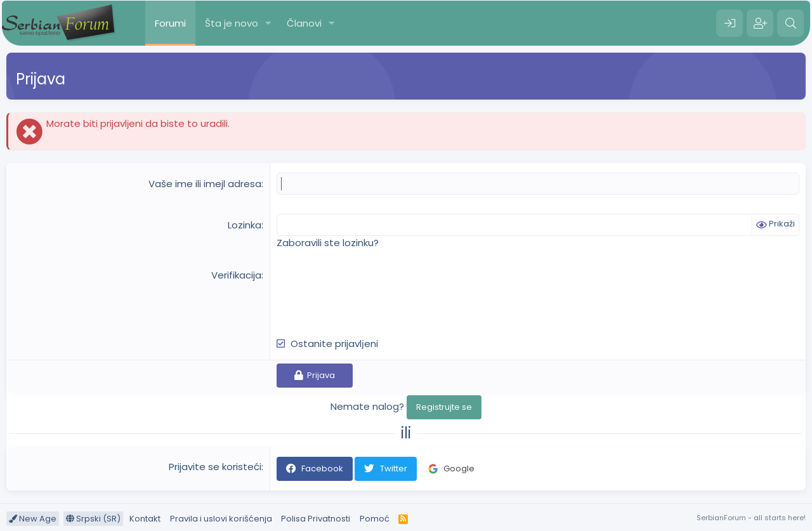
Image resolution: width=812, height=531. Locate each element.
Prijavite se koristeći (215, 467)
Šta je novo (232, 23)
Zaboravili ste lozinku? (328, 243)
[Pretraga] (790, 23)
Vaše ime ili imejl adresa (205, 184)
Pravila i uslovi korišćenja (221, 519)
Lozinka (245, 225)
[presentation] (373, 293)
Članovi (304, 23)
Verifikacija (236, 275)
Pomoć (375, 519)
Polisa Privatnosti (316, 519)
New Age (33, 519)
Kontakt (145, 519)
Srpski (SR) (93, 519)
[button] (268, 23)
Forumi (170, 23)
